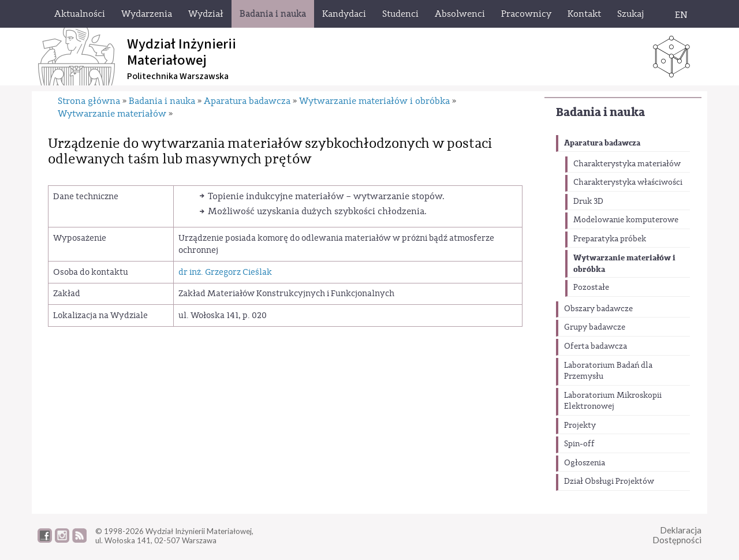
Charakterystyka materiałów (627, 164)
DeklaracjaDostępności (677, 535)
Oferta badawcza (596, 346)
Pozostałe (591, 288)
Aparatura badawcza (602, 143)
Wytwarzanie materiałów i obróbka (624, 264)
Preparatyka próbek (610, 239)
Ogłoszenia (585, 463)
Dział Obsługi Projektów (609, 481)
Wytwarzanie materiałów (112, 114)
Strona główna (89, 101)
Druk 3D (588, 201)
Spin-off (579, 444)
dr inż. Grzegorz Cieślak (225, 272)
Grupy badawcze (595, 327)
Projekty (580, 425)
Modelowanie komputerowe (626, 220)
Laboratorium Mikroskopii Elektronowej (613, 401)
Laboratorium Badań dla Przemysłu (608, 371)
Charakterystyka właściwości (628, 182)
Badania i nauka (600, 112)
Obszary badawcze (598, 309)
